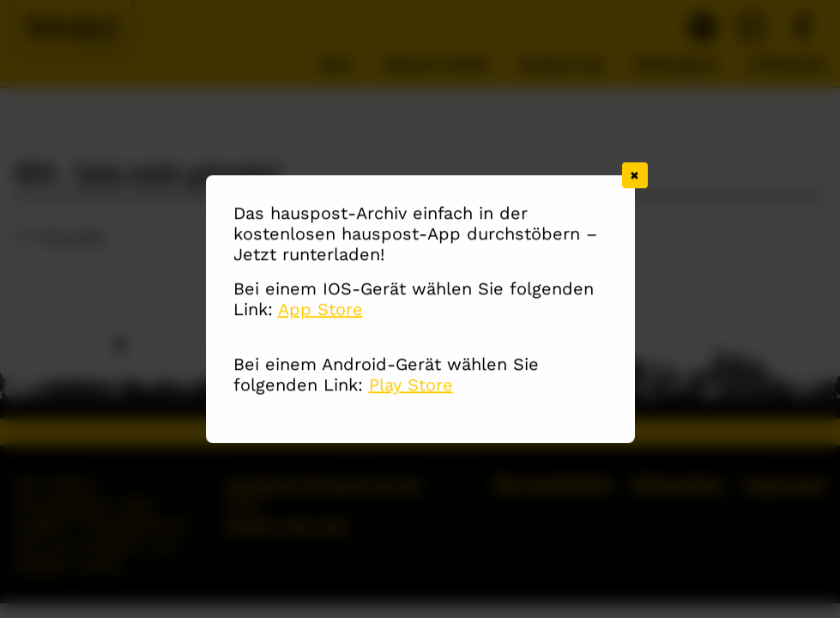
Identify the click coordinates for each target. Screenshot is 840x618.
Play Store (411, 385)
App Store (320, 310)
